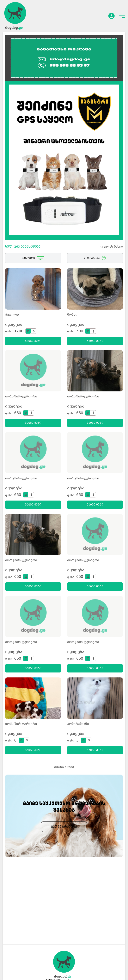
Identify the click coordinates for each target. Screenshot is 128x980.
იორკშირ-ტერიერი (21, 396)
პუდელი (12, 315)
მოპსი (72, 315)
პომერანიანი (78, 724)
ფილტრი (33, 258)
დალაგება (95, 258)
